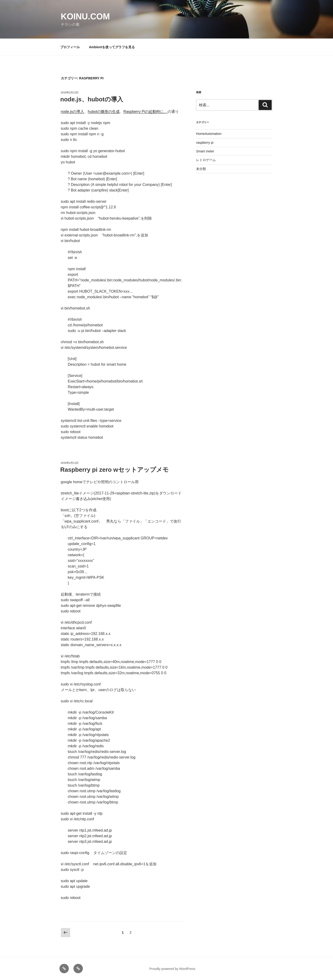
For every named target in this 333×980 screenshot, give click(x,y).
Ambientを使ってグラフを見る (112, 47)
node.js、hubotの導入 (92, 99)
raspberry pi (205, 143)
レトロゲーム (206, 160)
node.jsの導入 (73, 112)
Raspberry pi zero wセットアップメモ (115, 470)
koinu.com (85, 17)
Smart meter (205, 151)
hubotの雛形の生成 (104, 112)
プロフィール (70, 47)
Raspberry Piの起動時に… (145, 112)
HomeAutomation (209, 134)
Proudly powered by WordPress (172, 969)
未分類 (201, 169)
